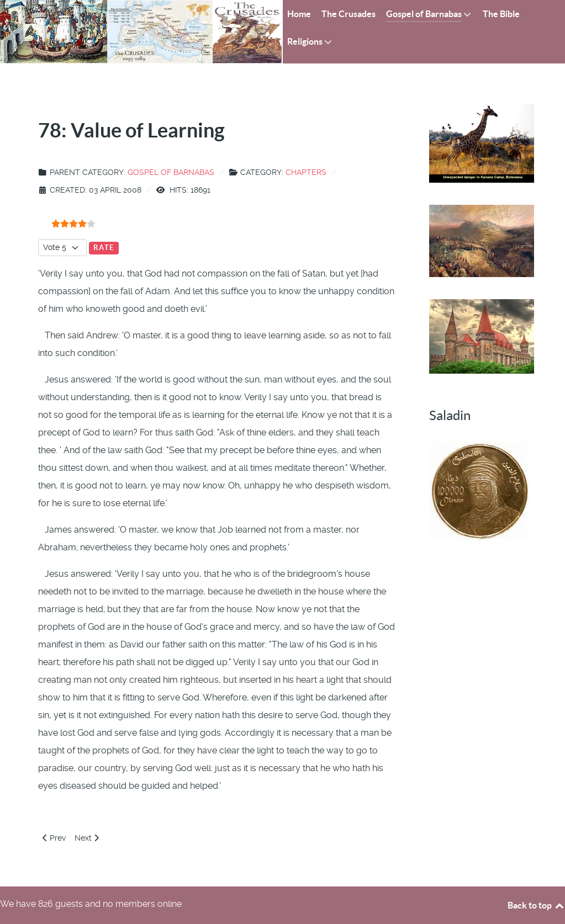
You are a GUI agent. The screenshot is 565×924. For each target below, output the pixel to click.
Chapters (306, 172)
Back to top (536, 905)
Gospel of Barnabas (171, 172)
